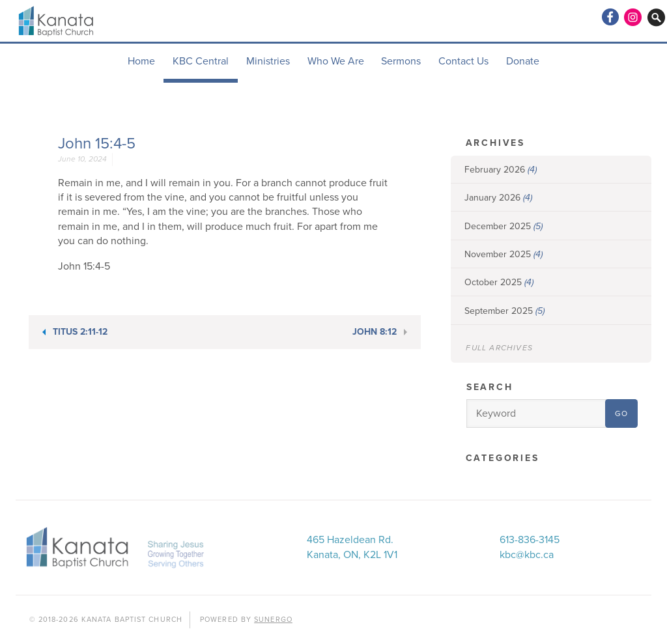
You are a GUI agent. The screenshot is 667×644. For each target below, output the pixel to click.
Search (490, 387)
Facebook (610, 17)
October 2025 (499, 282)
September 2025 (504, 311)
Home (141, 61)
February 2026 (501, 170)
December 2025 (504, 226)
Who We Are (336, 61)
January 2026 (498, 198)
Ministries (268, 61)
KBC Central (201, 61)
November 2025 (504, 254)
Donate (523, 61)
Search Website (657, 17)
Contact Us (463, 61)
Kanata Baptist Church (57, 21)
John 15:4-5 (97, 144)
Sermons (401, 61)
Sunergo (273, 620)
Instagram (633, 17)
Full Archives (499, 348)
